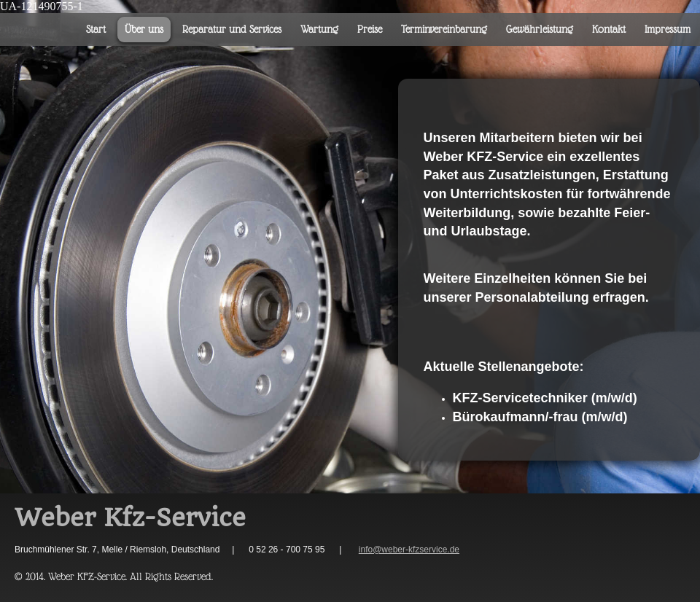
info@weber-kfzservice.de (409, 550)
